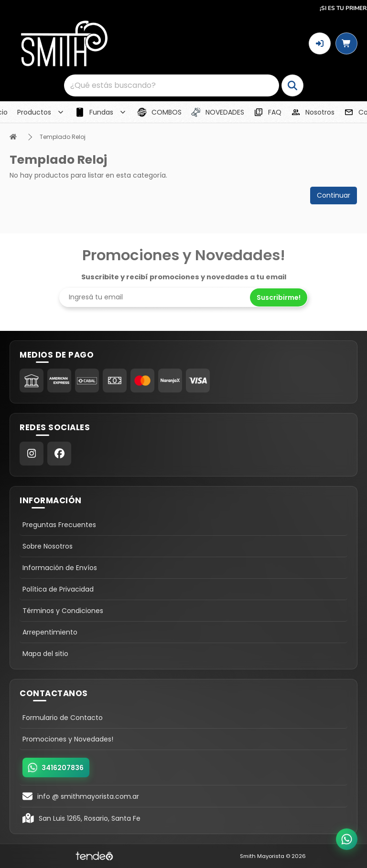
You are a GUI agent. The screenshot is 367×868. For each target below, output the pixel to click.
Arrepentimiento (50, 632)
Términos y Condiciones (63, 611)
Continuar (334, 195)
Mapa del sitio (45, 654)
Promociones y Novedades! (68, 739)
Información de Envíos (60, 568)
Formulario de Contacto (63, 718)
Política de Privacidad (58, 589)
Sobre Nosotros (48, 546)
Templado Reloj (63, 137)
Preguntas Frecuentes (59, 525)
